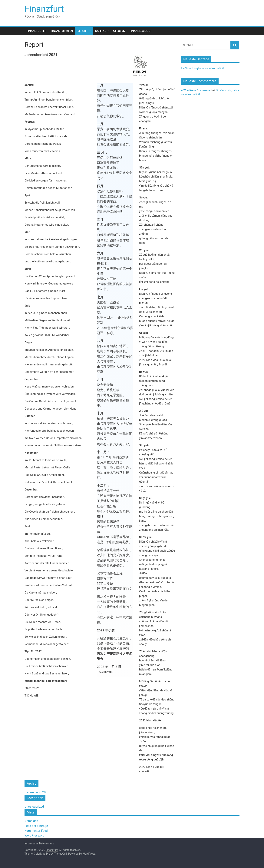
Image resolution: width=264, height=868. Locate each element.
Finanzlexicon (140, 31)
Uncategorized (34, 807)
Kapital (101, 31)
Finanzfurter (37, 31)
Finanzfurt (44, 9)
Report (83, 31)
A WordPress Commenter (196, 90)
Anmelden (31, 821)
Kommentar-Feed (36, 831)
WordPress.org (34, 835)
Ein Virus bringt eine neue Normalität (202, 68)
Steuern (119, 31)
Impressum (31, 843)
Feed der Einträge (36, 826)
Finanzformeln (62, 31)
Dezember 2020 (35, 792)
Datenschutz (46, 843)
